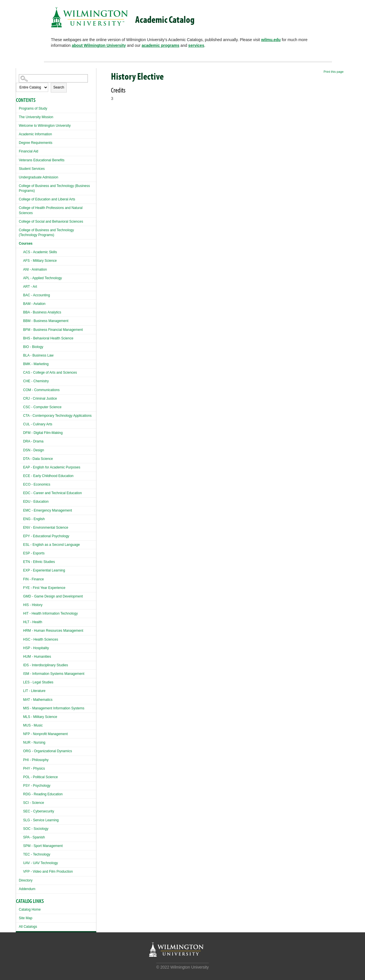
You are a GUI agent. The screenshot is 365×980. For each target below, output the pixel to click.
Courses (26, 244)
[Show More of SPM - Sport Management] (22, 845)
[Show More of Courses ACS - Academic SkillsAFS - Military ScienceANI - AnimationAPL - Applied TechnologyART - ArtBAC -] (17, 243)
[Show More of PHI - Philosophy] (22, 759)
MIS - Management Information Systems (54, 708)
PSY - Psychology (37, 786)
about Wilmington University (99, 45)
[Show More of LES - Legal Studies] (22, 682)
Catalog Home (30, 909)
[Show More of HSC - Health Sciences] (22, 639)
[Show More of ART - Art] (22, 286)
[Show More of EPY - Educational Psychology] (22, 535)
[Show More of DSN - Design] (22, 449)
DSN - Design (34, 450)
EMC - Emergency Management (47, 510)
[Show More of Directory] (17, 880)
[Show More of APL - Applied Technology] (22, 277)
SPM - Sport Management (43, 846)
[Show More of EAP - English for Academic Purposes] (22, 467)
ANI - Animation (35, 269)
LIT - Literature (34, 691)
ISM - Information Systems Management (54, 674)
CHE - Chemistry (36, 381)
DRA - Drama (33, 441)
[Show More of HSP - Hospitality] (22, 647)
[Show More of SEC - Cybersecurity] (22, 811)
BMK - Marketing (36, 364)
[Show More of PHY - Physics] (22, 768)
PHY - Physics (34, 768)
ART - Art (30, 287)
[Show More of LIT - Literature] (22, 690)
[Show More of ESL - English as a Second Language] (22, 544)
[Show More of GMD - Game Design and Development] (22, 596)
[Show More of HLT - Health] (22, 621)
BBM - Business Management (46, 321)
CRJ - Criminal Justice (40, 399)
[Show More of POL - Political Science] (22, 776)
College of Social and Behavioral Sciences (51, 222)
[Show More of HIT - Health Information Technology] (22, 613)
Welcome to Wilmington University (45, 126)
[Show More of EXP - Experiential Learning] (22, 570)
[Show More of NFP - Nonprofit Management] (22, 733)
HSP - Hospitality (36, 648)
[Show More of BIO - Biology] (22, 346)
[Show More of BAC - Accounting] (22, 294)
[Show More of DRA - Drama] (22, 441)
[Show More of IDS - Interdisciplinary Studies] (22, 664)
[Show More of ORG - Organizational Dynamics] (22, 750)
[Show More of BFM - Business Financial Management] (22, 329)
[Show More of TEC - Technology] (22, 854)
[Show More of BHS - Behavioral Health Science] (22, 338)
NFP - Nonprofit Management (45, 734)
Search (59, 87)
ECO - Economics (37, 484)
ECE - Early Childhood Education (48, 476)
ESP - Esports (34, 553)
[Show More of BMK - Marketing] (22, 363)
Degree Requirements (36, 143)
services (196, 45)
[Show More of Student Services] (17, 168)
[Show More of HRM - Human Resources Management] (22, 630)
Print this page (334, 72)
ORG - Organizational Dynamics (47, 751)
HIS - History (33, 605)
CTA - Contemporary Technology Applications (57, 416)
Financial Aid (29, 151)
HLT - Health (33, 622)
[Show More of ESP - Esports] (22, 553)
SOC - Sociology (36, 829)
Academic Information (35, 134)
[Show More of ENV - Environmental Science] (22, 527)
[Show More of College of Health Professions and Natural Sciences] (17, 207)
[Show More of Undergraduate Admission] (17, 177)
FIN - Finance (34, 579)
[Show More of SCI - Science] (22, 802)
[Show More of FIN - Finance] (22, 578)
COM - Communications (41, 390)
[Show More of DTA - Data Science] (22, 458)
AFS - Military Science (40, 261)
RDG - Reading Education (43, 794)
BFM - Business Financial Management (53, 330)
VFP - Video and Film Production (48, 872)
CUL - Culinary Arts (38, 424)
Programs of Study (33, 108)
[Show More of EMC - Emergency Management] (22, 510)
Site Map (26, 918)
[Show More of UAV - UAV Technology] (22, 862)
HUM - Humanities (37, 657)
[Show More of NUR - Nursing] (22, 742)
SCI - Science (34, 803)
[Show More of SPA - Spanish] (22, 837)
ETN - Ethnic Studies (39, 562)
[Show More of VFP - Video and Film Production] (22, 871)
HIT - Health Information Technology (50, 613)
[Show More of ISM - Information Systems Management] (22, 673)
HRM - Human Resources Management (53, 631)
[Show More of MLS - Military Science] (22, 716)
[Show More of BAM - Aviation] (22, 303)
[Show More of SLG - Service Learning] (22, 819)
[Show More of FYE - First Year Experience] (22, 587)
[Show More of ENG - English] (22, 518)
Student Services (32, 169)
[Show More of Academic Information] (17, 133)
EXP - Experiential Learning (44, 570)
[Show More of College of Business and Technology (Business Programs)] (17, 185)
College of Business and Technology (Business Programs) (54, 188)
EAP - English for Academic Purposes (52, 467)
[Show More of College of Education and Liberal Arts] (17, 199)
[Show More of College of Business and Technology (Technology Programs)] (17, 229)
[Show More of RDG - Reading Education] (22, 793)
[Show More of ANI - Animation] (22, 269)
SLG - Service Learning (41, 820)
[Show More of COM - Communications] (22, 389)
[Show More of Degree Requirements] (17, 142)
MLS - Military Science (40, 717)
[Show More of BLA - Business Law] (22, 355)
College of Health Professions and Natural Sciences (51, 210)
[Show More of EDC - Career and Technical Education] (22, 492)
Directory (26, 880)
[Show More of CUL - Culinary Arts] (22, 423)
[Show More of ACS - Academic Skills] (22, 251)
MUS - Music (33, 725)
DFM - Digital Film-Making (43, 433)
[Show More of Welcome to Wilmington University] (17, 125)
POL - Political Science (40, 777)
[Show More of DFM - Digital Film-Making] (22, 432)
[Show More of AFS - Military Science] (22, 260)
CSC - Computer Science (42, 407)
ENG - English (34, 519)
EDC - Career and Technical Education (52, 493)
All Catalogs (28, 927)
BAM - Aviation (34, 304)
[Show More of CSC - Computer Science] (22, 406)
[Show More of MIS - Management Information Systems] (22, 708)
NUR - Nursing (34, 742)
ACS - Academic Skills (40, 252)
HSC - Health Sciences (41, 639)
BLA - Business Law (38, 355)
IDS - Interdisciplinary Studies (45, 665)
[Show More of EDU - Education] (22, 501)
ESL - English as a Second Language (51, 545)
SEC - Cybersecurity (39, 811)
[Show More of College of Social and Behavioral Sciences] (17, 221)
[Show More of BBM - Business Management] (22, 320)
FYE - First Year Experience (44, 588)
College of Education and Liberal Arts (47, 199)
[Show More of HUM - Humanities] (22, 656)
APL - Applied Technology (42, 278)
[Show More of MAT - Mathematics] (22, 699)
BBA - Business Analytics (42, 312)
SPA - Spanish (34, 837)
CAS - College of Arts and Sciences (50, 373)
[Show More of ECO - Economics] (22, 484)
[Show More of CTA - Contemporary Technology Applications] (22, 415)
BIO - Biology (33, 347)
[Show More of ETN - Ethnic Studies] (22, 561)
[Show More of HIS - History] (22, 604)
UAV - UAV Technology (40, 863)
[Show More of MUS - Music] (22, 725)
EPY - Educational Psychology (46, 536)
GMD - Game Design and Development (53, 596)
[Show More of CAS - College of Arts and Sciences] (22, 372)
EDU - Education (36, 502)
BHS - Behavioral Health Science (48, 338)
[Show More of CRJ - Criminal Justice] (22, 398)
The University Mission (36, 117)
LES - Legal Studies (38, 682)
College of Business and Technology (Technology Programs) (46, 233)
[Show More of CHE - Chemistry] (22, 380)
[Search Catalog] (53, 78)
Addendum (27, 889)
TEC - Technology (37, 854)
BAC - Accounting (36, 295)
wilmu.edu (271, 40)
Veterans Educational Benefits (42, 160)
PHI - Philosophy (36, 760)
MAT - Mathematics (38, 700)
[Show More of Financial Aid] (17, 151)
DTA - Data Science (38, 459)
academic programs (161, 45)
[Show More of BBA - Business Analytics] (22, 312)
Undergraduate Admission (38, 177)
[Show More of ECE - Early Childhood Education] (22, 475)
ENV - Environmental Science (46, 528)
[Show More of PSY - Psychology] (22, 785)
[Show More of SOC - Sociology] (22, 828)
